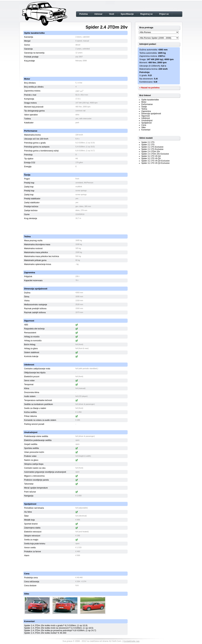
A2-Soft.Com (115, 641)
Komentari (146, 130)
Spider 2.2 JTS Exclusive (152, 147)
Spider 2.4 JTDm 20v (151, 152)
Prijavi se (164, 14)
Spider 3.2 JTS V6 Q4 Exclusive (155, 161)
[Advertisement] (76, 68)
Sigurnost (146, 116)
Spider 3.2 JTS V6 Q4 (151, 156)
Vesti (112, 14)
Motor (144, 102)
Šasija (144, 107)
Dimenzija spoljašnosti (151, 114)
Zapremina (146, 111)
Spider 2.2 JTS (148, 142)
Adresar (98, 14)
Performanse (147, 104)
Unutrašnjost (147, 121)
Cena (144, 125)
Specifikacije (127, 14)
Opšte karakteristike (150, 100)
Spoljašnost (146, 123)
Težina (144, 109)
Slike (143, 127)
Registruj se (146, 14)
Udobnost (146, 118)
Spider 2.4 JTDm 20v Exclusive (155, 154)
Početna (84, 14)
